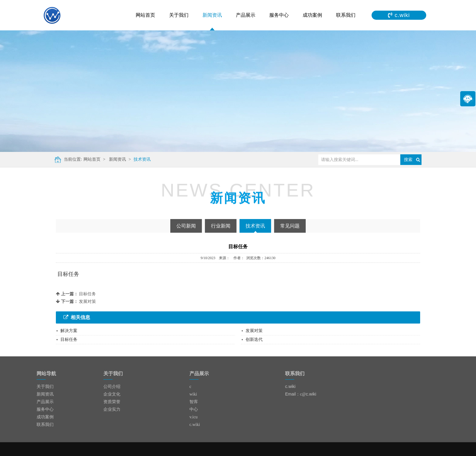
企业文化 (100, 394)
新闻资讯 (212, 15)
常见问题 (290, 226)
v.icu (194, 417)
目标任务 (87, 294)
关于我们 (179, 15)
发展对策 (87, 302)
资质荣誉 (100, 402)
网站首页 (145, 15)
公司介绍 (100, 387)
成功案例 (312, 15)
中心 (194, 409)
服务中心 (279, 15)
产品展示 (246, 15)
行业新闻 (221, 226)
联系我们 (346, 15)
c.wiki (195, 425)
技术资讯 (139, 159)
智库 (194, 402)
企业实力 (100, 409)
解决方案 (69, 331)
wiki (193, 394)
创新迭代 (254, 339)
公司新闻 (186, 226)
